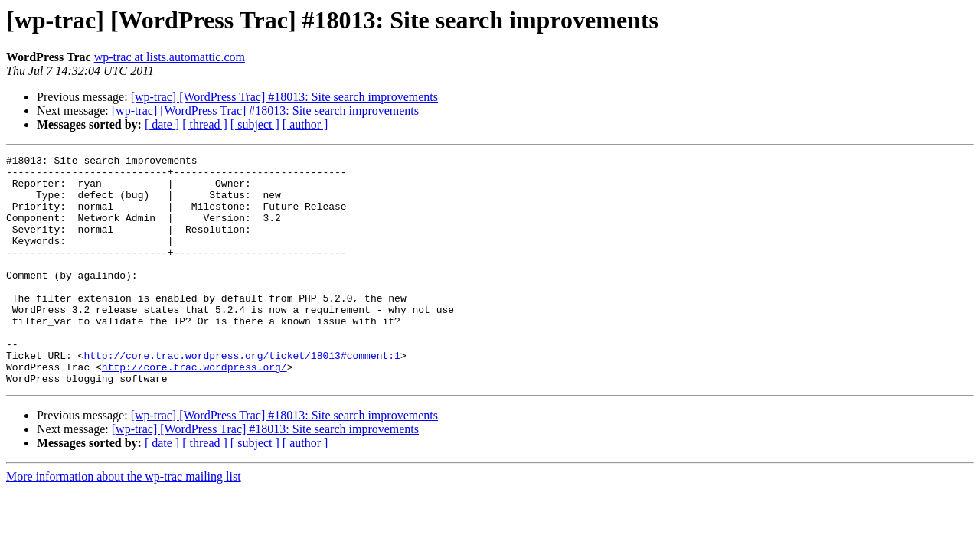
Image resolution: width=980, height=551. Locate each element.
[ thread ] (205, 124)
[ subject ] (255, 124)
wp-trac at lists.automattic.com (170, 57)
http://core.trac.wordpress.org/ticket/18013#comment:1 (242, 396)
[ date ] (162, 124)
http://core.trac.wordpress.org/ (194, 410)
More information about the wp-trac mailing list (124, 522)
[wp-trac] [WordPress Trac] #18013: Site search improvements (284, 97)
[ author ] (305, 124)
